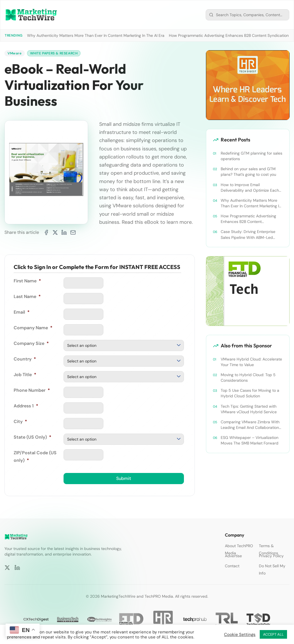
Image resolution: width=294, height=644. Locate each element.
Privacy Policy (271, 556)
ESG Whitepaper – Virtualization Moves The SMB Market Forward (250, 440)
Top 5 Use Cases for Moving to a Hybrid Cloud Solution (250, 393)
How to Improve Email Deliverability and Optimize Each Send (250, 188)
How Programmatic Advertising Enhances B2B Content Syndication (229, 35)
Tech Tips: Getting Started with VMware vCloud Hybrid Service (249, 409)
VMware (15, 53)
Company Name (33, 328)
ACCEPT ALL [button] (273, 634)
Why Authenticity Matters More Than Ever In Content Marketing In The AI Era (96, 35)
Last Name (27, 296)
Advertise (233, 556)
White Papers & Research (54, 53)
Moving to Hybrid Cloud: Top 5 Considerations (248, 378)
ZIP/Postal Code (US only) (35, 456)
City (20, 421)
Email (22, 312)
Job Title (25, 375)
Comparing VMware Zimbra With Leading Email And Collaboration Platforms (250, 425)
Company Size (31, 343)
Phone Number (32, 390)
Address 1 (26, 406)
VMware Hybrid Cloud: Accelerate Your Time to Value (251, 362)
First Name (27, 281)
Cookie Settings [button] (240, 635)
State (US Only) (32, 437)
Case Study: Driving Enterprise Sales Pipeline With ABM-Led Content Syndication (248, 235)
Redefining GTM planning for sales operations (252, 156)
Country (25, 359)
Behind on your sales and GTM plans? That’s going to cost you (248, 172)
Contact (232, 566)
